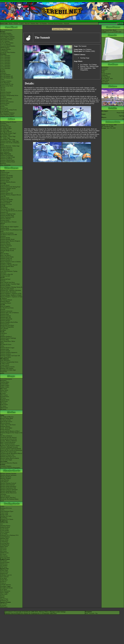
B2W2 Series (4, 404)
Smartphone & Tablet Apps (8, 370)
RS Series (3, 393)
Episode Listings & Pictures (8, 122)
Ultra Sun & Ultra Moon (7, 209)
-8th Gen (3, 89)
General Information (6, 379)
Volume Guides (5, 387)
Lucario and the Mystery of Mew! (10, 431)
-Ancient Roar (4, 572)
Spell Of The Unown (6, 422)
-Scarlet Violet (4, 529)
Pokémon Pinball (5, 351)
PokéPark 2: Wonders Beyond (9, 265)
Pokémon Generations (7, 155)
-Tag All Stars (4, 599)
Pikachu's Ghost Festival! (8, 485)
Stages (103, 71)
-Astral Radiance (5, 537)
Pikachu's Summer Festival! (8, 483)
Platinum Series (5, 400)
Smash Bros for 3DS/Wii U (8, 249)
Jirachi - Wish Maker (6, 428)
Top (96, 613)
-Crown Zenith (4, 530)
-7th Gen (3, 91)
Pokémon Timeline (6, 92)
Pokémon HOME (5, 190)
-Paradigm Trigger (5, 586)
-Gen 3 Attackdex (5, 59)
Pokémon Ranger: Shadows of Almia (11, 295)
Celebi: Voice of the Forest (8, 425)
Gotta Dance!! (4, 482)
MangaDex (3, 381)
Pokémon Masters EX (6, 177)
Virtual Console (5, 365)
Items (103, 72)
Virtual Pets (4, 372)
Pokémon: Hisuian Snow (7, 160)
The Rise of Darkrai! (6, 436)
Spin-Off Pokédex (5, 75)
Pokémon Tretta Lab (6, 258)
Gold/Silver (4, 333)
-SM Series (3, 548)
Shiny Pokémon (5, 152)
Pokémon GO (4, 174)
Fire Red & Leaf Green (7, 308)
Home (11, 24)
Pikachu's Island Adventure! (8, 486)
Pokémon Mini (4, 340)
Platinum (3, 281)
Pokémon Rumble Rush (7, 215)
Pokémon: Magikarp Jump (8, 214)
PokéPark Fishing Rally (7, 327)
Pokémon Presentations (7, 102)
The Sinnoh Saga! (5, 135)
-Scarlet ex (3, 581)
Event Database (5, 111)
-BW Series (4, 551)
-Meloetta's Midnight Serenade (9, 447)
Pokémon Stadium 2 (6, 336)
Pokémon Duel (4, 247)
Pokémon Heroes (5, 426)
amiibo (2, 373)
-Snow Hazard (4, 577)
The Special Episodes (6, 149)
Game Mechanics (5, 83)
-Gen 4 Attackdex (5, 60)
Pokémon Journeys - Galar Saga (9, 141)
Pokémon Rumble (5, 286)
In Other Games (5, 364)
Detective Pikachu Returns (8, 182)
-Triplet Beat (4, 580)
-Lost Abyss (4, 589)
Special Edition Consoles (7, 367)
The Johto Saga (5, 130)
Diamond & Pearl (5, 279)
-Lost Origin (4, 534)
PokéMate (3, 330)
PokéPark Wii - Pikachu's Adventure (11, 290)
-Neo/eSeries (4, 556)
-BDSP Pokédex (5, 48)
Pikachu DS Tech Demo (7, 325)
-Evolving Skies (5, 543)
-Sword (2, 596)
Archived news (8, 30)
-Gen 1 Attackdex (5, 56)
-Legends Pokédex (6, 49)
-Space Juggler (4, 593)
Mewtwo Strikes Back (7, 418)
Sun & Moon (4, 208)
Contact (22, 24)
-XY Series (3, 550)
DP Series (3, 398)
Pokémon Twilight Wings (8, 157)
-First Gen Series (5, 558)
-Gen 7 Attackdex (5, 65)
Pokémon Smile (5, 198)
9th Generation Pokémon (7, 113)
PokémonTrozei (5, 324)
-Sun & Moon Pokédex (7, 43)
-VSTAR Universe (6, 585)
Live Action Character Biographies (10, 468)
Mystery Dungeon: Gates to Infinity (10, 262)
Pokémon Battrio (5, 301)
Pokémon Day (4, 100)
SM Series (3, 409)
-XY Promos (4, 565)
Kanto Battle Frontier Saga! (8, 133)
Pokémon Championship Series (9, 95)
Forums (16, 24)
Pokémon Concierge (6, 99)
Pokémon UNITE (5, 179)
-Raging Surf (4, 573)
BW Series (3, 403)
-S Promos (3, 605)
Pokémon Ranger (5, 321)
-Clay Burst (4, 578)
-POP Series (4, 567)
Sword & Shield (5, 185)
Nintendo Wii (113, 61)
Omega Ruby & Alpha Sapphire (9, 227)
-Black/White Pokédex (7, 40)
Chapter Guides (5, 385)
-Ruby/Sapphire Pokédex (7, 36)
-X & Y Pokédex (5, 41)
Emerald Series (5, 397)
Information (105, 67)
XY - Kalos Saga (5, 138)
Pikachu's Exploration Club (8, 488)
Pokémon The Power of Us (8, 457)
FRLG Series (4, 395)
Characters (105, 69)
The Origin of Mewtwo (7, 417)
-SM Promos (4, 564)
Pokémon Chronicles (6, 147)
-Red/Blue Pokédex (6, 33)
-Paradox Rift (4, 522)
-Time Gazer (4, 594)
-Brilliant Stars (4, 538)
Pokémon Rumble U (6, 260)
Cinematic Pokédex (6, 81)
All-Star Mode (106, 77)
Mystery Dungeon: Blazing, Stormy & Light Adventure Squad (11, 288)
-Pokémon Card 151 (6, 575)
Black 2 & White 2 (6, 255)
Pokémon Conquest (6, 263)
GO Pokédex (43, 24)
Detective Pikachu (5, 219)
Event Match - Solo (107, 79)
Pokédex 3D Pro (5, 270)
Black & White (4, 254)
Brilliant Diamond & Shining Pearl (10, 187)
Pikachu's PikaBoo (6, 478)
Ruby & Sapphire (5, 306)
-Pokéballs (105, 75)
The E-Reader (4, 329)
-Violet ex (3, 583)
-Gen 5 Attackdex (5, 62)
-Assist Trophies (106, 74)
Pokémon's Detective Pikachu (9, 463)
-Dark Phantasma (5, 591)
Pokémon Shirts (5, 103)
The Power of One (5, 420)
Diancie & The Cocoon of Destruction (11, 450)
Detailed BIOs (4, 384)
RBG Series (4, 389)
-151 (2, 524)
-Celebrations (4, 542)
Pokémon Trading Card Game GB (10, 356)
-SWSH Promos (5, 562)
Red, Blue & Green (6, 344)
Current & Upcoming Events (8, 110)
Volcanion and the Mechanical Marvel (11, 453)
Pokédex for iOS (5, 276)
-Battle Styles (4, 546)
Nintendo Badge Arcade (7, 250)
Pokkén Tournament (6, 246)
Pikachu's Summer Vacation (8, 474)
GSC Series (4, 392)
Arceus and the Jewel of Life (8, 439)
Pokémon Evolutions (6, 159)
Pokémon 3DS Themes (7, 368)
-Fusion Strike (4, 540)
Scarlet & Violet (5, 172)
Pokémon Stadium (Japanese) (9, 352)
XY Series (3, 406)
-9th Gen (3, 87)
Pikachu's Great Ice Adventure (9, 490)
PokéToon (3, 163)
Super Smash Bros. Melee (8, 341)
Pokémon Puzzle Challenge (8, 338)
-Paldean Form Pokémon (7, 116)
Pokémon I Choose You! (7, 455)
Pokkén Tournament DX (7, 217)
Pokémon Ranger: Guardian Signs (10, 284)
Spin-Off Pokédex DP (6, 76)
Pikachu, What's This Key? (8, 497)
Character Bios (4, 125)
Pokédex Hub (35, 24)
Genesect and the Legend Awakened (11, 449)
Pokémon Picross (5, 243)
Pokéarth (67, 24)
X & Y (2, 225)
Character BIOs (5, 382)
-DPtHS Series (4, 553)
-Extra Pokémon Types (7, 511)
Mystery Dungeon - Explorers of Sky (11, 293)
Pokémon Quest (5, 220)
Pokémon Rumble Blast (7, 266)
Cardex (2, 79)
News (2, 30)
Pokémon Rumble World (7, 239)
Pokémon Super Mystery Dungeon (10, 241)
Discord (27, 24)
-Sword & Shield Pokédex (8, 46)
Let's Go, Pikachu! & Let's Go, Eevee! (11, 211)
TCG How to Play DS (6, 274)
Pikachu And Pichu (6, 477)
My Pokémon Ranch (6, 300)
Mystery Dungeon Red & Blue (9, 322)
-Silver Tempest (5, 532)
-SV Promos (4, 561)
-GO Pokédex (4, 51)
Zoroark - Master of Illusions (8, 441)
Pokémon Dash (5, 314)
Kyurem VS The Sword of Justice (10, 445)
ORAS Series (4, 408)
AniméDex (3, 124)
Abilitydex (3, 73)
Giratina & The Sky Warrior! (8, 437)
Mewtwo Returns (5, 423)
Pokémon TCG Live (6, 204)
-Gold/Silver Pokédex (6, 35)
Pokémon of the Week (6, 86)
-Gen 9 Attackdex (5, 68)
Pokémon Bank (5, 228)
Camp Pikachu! (5, 480)
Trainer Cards (4, 513)
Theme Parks (4, 105)
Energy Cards (4, 515)
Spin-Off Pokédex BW (7, 78)
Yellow (2, 346)
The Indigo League (6, 127)
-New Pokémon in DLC (7, 114)
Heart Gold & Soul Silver (8, 282)
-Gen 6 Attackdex (5, 64)
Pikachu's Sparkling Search (8, 491)
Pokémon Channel (5, 316)
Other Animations (5, 165)
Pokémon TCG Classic (7, 519)
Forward (92, 613)
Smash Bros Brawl (6, 303)
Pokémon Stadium (5, 354)
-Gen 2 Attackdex (5, 57)
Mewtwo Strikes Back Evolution (10, 458)
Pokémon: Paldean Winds (8, 162)
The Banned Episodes (6, 151)
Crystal (2, 335)
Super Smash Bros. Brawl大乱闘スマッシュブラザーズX (111, 31)
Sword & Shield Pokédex (55, 24)
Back (87, 613)
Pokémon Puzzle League (7, 348)
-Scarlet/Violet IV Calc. (7, 84)
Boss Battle (105, 82)
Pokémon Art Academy (7, 233)
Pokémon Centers (5, 94)
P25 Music (3, 97)
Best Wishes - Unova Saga (8, 136)
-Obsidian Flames (5, 526)
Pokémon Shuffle (5, 238)
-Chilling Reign (5, 545)
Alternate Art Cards (6, 516)
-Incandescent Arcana (6, 588)
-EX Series (3, 554)
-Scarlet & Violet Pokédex (8, 52)
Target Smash (105, 80)
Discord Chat (4, 108)
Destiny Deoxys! (5, 429)
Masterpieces (105, 83)
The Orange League (6, 128)
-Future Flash (4, 570)
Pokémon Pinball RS (6, 319)
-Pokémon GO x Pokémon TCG (9, 535)
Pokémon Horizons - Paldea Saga (10, 146)
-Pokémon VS (4, 601)
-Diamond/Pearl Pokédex (7, 38)
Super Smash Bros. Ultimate (8, 222)
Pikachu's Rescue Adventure (8, 475)
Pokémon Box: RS (6, 317)
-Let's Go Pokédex (6, 44)
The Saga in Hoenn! (6, 132)
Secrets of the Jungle (6, 460)
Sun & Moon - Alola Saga (8, 140)
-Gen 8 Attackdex (5, 67)
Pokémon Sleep (5, 180)
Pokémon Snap (4, 349)
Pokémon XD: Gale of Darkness (9, 313)
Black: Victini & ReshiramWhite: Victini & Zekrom (8, 443)
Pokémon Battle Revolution (8, 292)
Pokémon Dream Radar (7, 257)
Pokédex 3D (4, 268)
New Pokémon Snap (6, 201)
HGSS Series (4, 401)
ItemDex (3, 70)
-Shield (2, 597)
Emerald (3, 309)
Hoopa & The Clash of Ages (8, 452)
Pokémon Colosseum (6, 311)
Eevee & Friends (5, 496)
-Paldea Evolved (5, 527)
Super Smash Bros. (6, 357)
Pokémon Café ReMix (7, 176)
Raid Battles (4, 518)
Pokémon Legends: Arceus (8, 188)
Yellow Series (4, 390)
